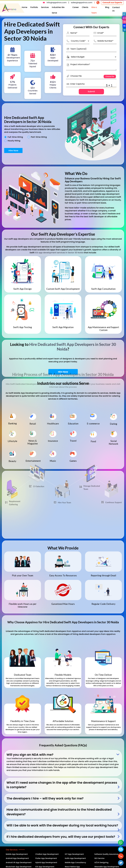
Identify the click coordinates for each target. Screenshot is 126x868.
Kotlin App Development (75, 858)
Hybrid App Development (46, 862)
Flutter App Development (46, 858)
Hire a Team (94, 10)
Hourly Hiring (14, 141)
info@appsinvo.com (57, 3)
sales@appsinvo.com (82, 3)
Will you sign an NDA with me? (30, 755)
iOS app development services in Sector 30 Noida (59, 253)
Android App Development (17, 858)
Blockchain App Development (19, 867)
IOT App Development (74, 854)
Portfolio (34, 7)
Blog (107, 7)
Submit (91, 92)
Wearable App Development (107, 867)
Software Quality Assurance (106, 854)
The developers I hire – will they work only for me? (45, 798)
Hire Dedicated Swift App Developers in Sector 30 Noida (73, 347)
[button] (121, 863)
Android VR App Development (19, 862)
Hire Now (13, 150)
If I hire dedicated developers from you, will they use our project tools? (61, 837)
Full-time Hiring (15, 137)
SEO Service (99, 858)
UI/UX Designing (101, 862)
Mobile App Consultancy (75, 862)
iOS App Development (45, 867)
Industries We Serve (58, 10)
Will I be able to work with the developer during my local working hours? (62, 825)
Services (45, 7)
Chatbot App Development (47, 854)
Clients (85, 7)
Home (25, 7)
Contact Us (116, 9)
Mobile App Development (17, 854)
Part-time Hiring (39, 137)
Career (76, 7)
